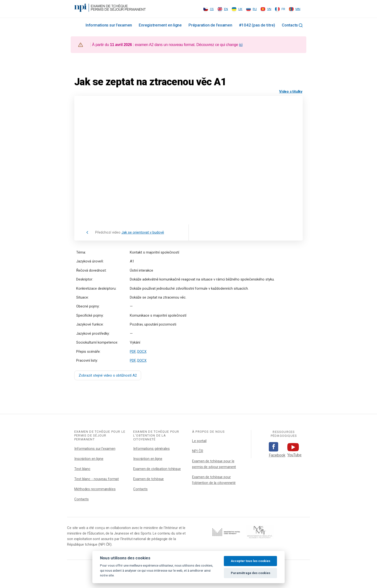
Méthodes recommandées (95, 489)
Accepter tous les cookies (251, 561)
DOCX (142, 352)
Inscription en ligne (89, 459)
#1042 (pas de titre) (257, 25)
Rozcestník (76, 25)
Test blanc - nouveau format (97, 479)
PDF (133, 352)
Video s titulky (291, 91)
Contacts (290, 25)
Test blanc (82, 469)
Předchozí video (130, 232)
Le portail (199, 441)
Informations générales (151, 449)
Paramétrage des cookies (251, 573)
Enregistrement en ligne (160, 25)
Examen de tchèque (148, 479)
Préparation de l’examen (210, 25)
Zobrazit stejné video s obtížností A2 (108, 375)
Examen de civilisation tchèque (157, 469)
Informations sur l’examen (109, 25)
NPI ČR (198, 451)
